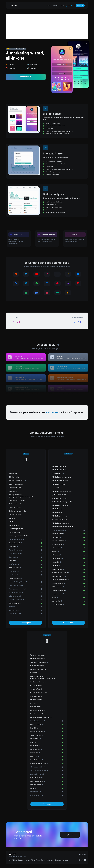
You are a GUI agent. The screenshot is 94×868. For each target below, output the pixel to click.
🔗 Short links (32, 65)
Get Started (26, 77)
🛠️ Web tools (32, 68)
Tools (62, 5)
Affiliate (14, 860)
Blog (48, 5)
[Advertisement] (47, 27)
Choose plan (26, 623)
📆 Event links (11, 68)
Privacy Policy (35, 860)
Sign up (80, 5)
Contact (55, 5)
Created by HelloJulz (61, 860)
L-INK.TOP (13, 5)
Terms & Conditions (47, 860)
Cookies (27, 860)
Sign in (70, 5)
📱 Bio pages (10, 65)
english (83, 854)
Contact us (47, 804)
